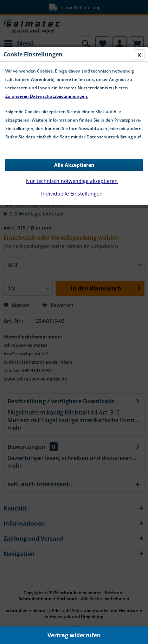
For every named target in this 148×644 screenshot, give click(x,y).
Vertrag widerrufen (74, 635)
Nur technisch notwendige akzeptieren (72, 181)
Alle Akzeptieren (74, 165)
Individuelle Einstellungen (72, 194)
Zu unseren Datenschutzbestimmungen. (47, 96)
